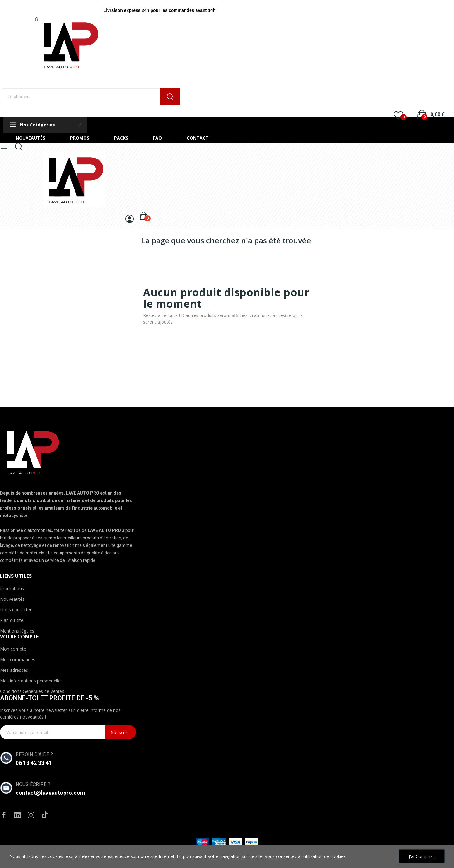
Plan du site (12, 620)
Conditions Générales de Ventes (32, 691)
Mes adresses (14, 670)
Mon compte (13, 649)
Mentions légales (17, 631)
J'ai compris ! (422, 856)
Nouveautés (12, 599)
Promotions (12, 588)
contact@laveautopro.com (50, 793)
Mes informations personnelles (31, 681)
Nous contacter (16, 610)
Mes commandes (18, 659)
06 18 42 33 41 (34, 763)
